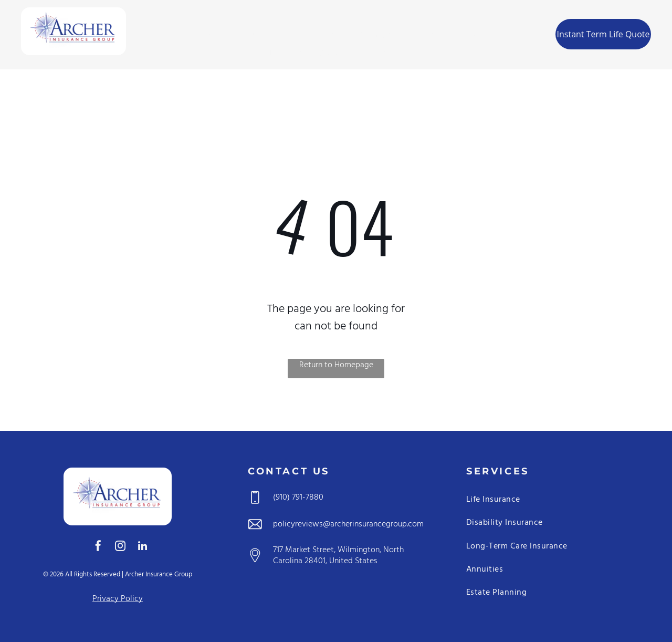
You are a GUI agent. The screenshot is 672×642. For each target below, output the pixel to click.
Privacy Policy (118, 599)
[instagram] (120, 547)
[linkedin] (142, 547)
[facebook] (98, 547)
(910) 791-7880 (298, 498)
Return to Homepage (336, 365)
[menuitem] (208, 35)
